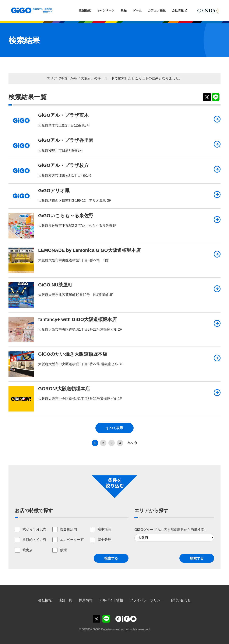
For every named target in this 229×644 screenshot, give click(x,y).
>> (131, 443)
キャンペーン (106, 10)
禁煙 (63, 550)
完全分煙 (104, 540)
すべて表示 (114, 428)
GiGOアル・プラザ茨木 (63, 115)
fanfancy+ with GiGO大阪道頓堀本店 (77, 319)
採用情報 (86, 600)
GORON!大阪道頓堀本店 (64, 389)
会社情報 (178, 10)
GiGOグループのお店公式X (96, 619)
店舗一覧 (65, 600)
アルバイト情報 (111, 600)
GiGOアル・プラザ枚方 (63, 165)
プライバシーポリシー (147, 600)
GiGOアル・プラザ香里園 (66, 140)
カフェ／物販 (157, 10)
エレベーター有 (72, 540)
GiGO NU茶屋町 (55, 285)
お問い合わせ (181, 600)
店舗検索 (85, 10)
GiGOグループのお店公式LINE (106, 619)
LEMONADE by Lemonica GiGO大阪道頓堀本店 (89, 250)
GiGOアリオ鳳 (54, 191)
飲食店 (28, 550)
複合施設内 (68, 529)
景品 (124, 10)
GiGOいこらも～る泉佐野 (66, 216)
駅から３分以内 (34, 529)
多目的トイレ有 (34, 540)
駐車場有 (104, 529)
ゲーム (137, 10)
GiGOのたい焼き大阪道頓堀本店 (73, 354)
